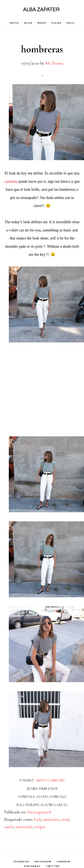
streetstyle (24, 827)
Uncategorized (39, 812)
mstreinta (51, 819)
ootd (65, 819)
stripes (40, 827)
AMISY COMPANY (50, 780)
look (38, 819)
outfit (9, 827)
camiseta (11, 181)
